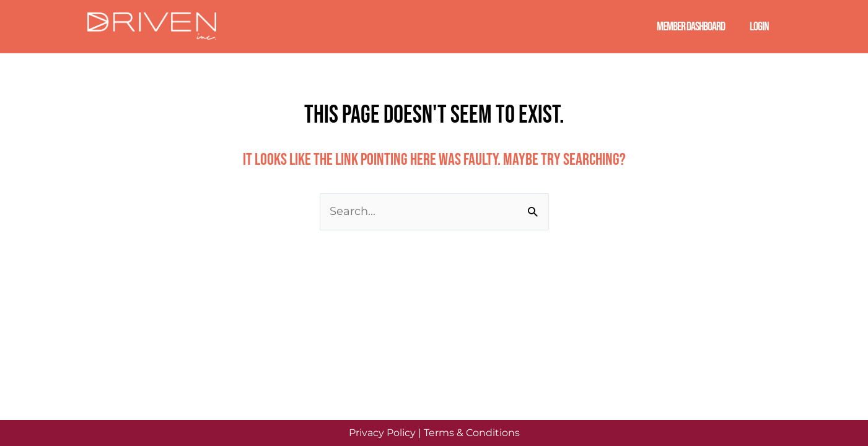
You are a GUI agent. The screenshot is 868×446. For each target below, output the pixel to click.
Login (759, 27)
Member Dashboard (691, 27)
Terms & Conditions (472, 433)
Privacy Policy (382, 433)
